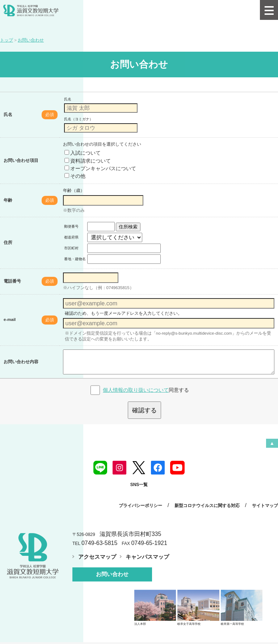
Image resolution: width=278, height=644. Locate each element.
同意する (146, 385)
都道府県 (71, 237)
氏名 (8, 115)
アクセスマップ (96, 551)
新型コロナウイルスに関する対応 (208, 500)
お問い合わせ (112, 568)
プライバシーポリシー (142, 500)
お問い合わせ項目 (21, 160)
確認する (144, 405)
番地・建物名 (75, 259)
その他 (75, 176)
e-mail (10, 319)
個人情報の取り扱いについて (136, 385)
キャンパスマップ (143, 551)
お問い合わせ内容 (21, 360)
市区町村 (71, 248)
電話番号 (12, 281)
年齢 (8, 200)
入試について (83, 153)
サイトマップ (265, 500)
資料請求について (88, 161)
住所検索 (128, 227)
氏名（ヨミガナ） (79, 119)
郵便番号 (71, 226)
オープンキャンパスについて (100, 168)
